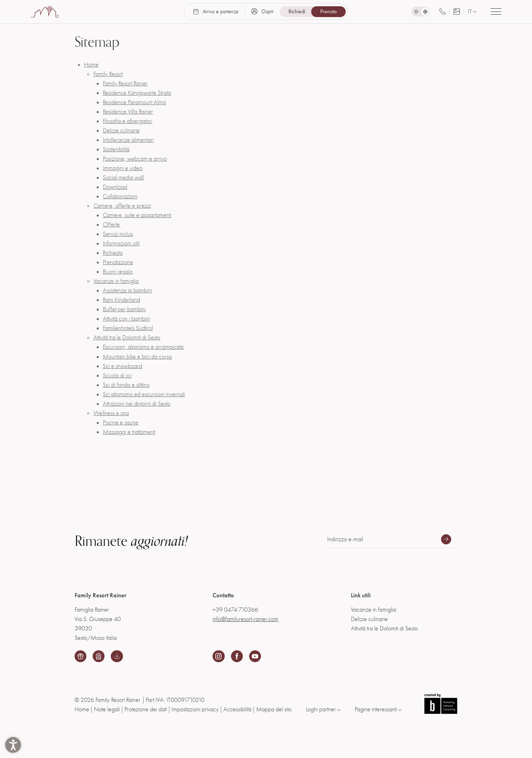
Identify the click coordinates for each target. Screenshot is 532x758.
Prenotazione (118, 262)
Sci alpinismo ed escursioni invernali (144, 394)
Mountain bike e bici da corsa (137, 357)
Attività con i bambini (126, 319)
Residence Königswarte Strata (137, 93)
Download (115, 187)
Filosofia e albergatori (128, 121)
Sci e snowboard (122, 366)
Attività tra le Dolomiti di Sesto (127, 338)
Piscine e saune (121, 423)
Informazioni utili (121, 243)
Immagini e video (123, 168)
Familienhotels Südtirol (128, 328)
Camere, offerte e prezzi (122, 206)
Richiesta (113, 253)
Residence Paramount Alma (134, 102)
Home (91, 65)
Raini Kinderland (121, 300)
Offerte (111, 225)
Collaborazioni (120, 196)
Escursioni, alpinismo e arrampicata (143, 347)
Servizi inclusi (118, 234)
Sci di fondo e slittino (126, 385)
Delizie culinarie (121, 131)
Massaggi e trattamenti (129, 432)
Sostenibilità (116, 149)
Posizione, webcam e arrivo (135, 159)
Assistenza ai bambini (127, 290)
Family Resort (108, 74)
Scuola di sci (117, 376)
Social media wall (123, 178)
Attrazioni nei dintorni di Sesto (137, 404)
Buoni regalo (118, 272)
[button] (13, 745)
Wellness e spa (111, 413)
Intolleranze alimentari (128, 140)
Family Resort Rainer (125, 83)
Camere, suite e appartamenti (137, 215)
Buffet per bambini (124, 309)
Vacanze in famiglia (116, 281)
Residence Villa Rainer (128, 112)
